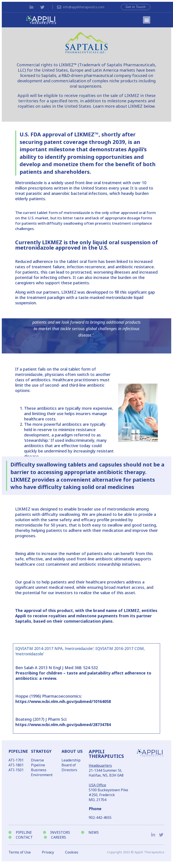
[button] (147, 20)
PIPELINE (18, 751)
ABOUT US (72, 751)
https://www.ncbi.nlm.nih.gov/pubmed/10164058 (63, 701)
